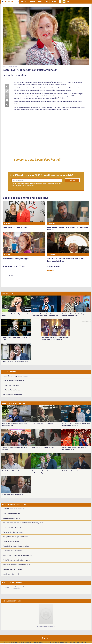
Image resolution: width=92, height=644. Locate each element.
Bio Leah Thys (13, 275)
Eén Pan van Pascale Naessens (12, 390)
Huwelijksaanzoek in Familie (11, 518)
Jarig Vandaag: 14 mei (11, 601)
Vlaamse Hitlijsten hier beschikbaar (13, 381)
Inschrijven (72, 180)
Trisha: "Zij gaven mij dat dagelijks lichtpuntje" (17, 560)
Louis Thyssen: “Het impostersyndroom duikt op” (17, 555)
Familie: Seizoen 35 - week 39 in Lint (13, 471)
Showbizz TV (8, 294)
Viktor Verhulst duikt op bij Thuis (12, 527)
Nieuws (23, 2)
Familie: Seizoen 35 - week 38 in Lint (13, 495)
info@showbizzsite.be (56, 642)
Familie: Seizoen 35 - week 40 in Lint (43, 424)
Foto (46, 2)
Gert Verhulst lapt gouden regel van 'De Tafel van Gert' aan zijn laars (23, 523)
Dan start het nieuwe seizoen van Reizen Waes (16, 565)
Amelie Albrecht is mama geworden (13, 509)
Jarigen (54, 2)
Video (40, 2)
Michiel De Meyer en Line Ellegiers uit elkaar (16, 546)
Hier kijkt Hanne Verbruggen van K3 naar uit (16, 537)
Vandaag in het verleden (12, 583)
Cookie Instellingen (70, 642)
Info (30, 642)
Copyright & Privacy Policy (41, 642)
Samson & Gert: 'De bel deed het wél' (37, 160)
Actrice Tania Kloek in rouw (11, 541)
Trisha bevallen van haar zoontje (12, 551)
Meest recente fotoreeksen (13, 403)
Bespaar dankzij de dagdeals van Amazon (15, 376)
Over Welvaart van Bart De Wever (12, 395)
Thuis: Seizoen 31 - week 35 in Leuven (73, 471)
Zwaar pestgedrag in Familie (11, 513)
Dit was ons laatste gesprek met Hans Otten (15, 362)
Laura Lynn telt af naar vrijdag (11, 574)
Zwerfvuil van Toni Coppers (11, 385)
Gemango (84, 642)
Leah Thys (51, 271)
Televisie (32, 2)
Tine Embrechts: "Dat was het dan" (13, 532)
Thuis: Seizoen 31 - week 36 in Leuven (43, 447)
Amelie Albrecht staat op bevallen (13, 569)
